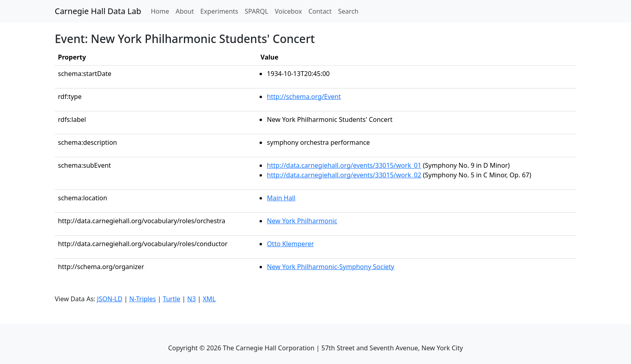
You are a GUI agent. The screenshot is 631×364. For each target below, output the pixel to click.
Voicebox (288, 11)
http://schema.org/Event (304, 97)
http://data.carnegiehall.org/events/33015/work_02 (344, 175)
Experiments (219, 11)
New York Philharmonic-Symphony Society (330, 267)
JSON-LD (110, 299)
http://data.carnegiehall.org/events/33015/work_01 (344, 165)
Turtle (172, 299)
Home (162, 11)
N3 (191, 299)
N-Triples (142, 299)
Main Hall (281, 198)
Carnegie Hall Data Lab (98, 11)
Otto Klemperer (290, 244)
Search (348, 11)
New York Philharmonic (302, 221)
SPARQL (257, 11)
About (185, 11)
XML (209, 299)
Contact (320, 11)
